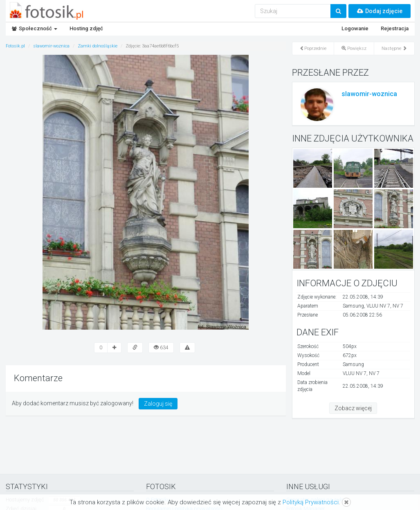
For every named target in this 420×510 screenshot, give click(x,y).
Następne (394, 48)
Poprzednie (313, 48)
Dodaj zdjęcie (380, 11)
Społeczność (35, 28)
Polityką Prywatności (311, 502)
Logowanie (355, 28)
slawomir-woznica (369, 94)
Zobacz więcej (353, 408)
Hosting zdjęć (86, 28)
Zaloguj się (158, 404)
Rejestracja (395, 28)
